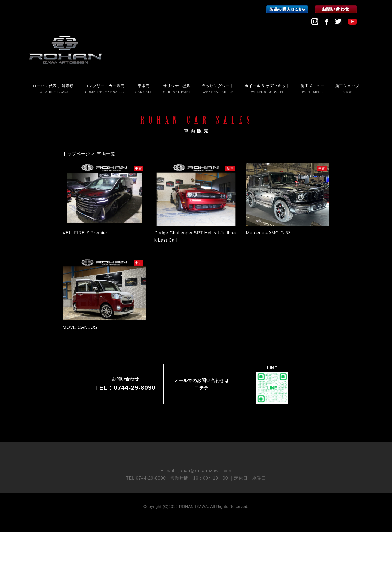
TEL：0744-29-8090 (125, 388)
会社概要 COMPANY (196, 457)
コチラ (201, 388)
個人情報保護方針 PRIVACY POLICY (196, 476)
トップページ (76, 154)
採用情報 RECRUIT (196, 467)
